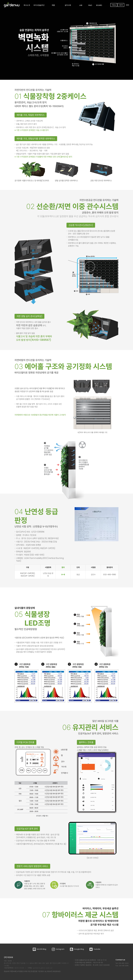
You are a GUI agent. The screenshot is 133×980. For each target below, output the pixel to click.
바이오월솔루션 (39, 5)
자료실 (114, 5)
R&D (90, 5)
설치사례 (68, 5)
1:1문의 (121, 5)
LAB (81, 5)
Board (99, 5)
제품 (53, 5)
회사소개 (27, 5)
